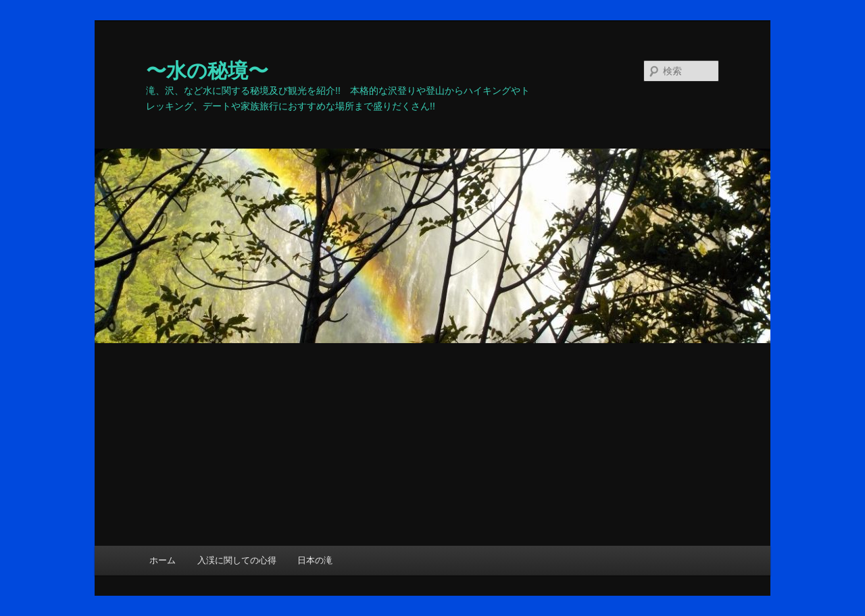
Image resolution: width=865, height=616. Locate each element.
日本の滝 (315, 560)
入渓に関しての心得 (237, 560)
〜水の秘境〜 (207, 71)
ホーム (163, 560)
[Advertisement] (432, 444)
